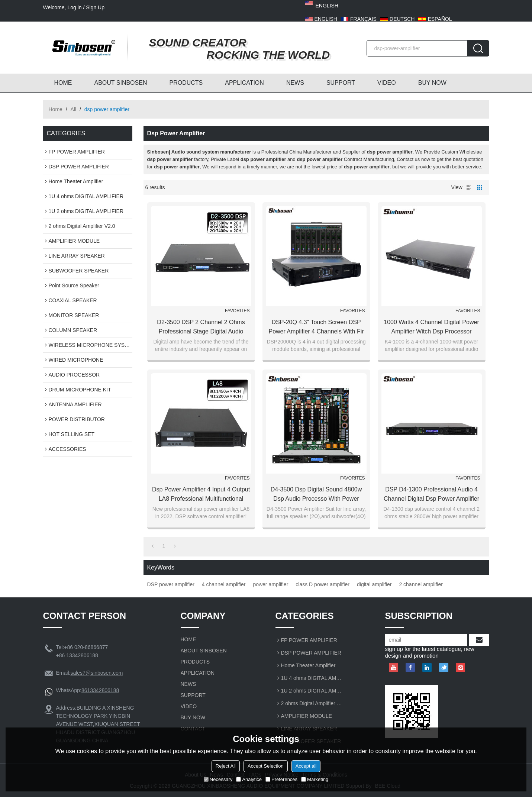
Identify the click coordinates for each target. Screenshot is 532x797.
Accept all (306, 766)
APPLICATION (244, 83)
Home (56, 109)
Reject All (226, 766)
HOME (63, 83)
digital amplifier (374, 584)
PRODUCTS (186, 83)
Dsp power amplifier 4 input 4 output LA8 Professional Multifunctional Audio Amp (201, 495)
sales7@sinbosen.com (96, 673)
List (469, 187)
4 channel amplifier (224, 584)
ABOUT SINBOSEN (121, 83)
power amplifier (270, 584)
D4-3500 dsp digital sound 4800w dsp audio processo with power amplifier (316, 495)
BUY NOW (432, 83)
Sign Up (95, 7)
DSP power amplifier (171, 584)
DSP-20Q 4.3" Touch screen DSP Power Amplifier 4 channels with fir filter (316, 327)
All (74, 109)
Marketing (315, 779)
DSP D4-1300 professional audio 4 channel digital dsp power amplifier (431, 494)
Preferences (281, 779)
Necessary (218, 779)
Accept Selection (266, 766)
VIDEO (387, 83)
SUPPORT (341, 83)
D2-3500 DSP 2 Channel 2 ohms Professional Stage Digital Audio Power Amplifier (201, 327)
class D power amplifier (323, 584)
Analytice (249, 779)
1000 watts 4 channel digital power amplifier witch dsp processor (431, 327)
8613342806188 (100, 690)
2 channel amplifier (421, 584)
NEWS (295, 83)
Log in (74, 7)
